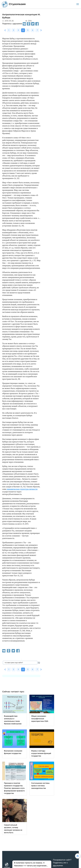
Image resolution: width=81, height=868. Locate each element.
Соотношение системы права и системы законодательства (40, 786)
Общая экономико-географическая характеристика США (40, 719)
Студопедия (14, 4)
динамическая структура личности (22, 489)
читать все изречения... (37, 866)
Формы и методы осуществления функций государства (41, 753)
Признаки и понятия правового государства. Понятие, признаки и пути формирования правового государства (14, 788)
